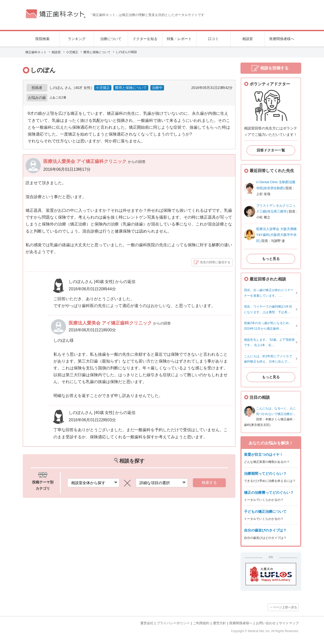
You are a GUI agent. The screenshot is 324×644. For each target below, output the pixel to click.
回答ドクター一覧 (271, 150)
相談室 (248, 39)
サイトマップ (289, 623)
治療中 (157, 88)
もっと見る (271, 259)
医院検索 (43, 39)
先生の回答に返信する (215, 262)
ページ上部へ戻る (285, 607)
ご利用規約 (201, 623)
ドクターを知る (145, 39)
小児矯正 (103, 88)
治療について (111, 39)
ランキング (77, 39)
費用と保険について (131, 88)
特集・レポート (179, 39)
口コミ (213, 39)
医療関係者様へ (282, 39)
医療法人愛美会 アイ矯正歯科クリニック (86, 161)
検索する (209, 482)
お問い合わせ (266, 623)
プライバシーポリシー (173, 623)
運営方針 (219, 623)
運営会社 (147, 623)
